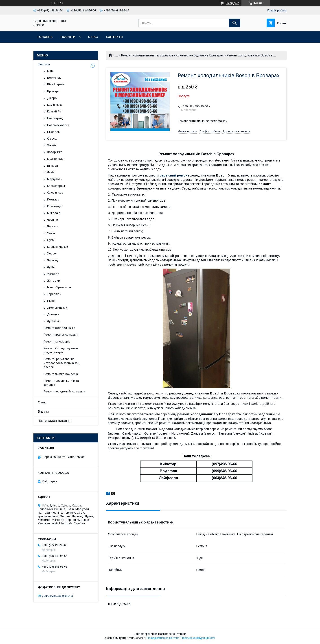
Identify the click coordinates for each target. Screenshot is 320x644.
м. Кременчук (53, 206)
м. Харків (50, 145)
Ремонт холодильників (59, 328)
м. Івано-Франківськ (57, 287)
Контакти (114, 37)
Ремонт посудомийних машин (64, 391)
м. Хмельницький (55, 308)
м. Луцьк (49, 267)
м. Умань (50, 233)
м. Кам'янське (53, 105)
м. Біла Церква (54, 84)
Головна (45, 37)
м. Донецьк (51, 314)
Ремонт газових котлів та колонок (61, 383)
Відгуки (43, 411)
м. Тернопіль (52, 294)
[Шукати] (235, 23)
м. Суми (49, 240)
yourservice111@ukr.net (57, 596)
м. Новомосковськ (56, 125)
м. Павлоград (53, 118)
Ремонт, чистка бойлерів (61, 374)
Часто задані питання (54, 421)
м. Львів (49, 172)
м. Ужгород (52, 274)
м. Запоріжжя (53, 152)
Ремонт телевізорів (57, 341)
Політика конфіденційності (198, 638)
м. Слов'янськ (53, 193)
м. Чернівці (51, 260)
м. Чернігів (51, 220)
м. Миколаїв (52, 213)
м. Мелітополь (54, 159)
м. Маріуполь (53, 179)
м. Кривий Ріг (53, 111)
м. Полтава (51, 199)
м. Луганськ (52, 321)
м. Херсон (50, 253)
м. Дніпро (50, 98)
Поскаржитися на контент (163, 638)
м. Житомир (52, 281)
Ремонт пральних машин (61, 335)
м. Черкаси (51, 226)
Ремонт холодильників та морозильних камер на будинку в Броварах (172, 55)
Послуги (68, 37)
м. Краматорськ (55, 186)
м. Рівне (49, 301)
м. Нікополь (52, 132)
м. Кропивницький (56, 247)
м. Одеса (50, 139)
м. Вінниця (51, 166)
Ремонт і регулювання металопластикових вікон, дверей (62, 363)
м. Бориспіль (53, 78)
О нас (93, 37)
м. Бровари (52, 91)
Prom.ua (181, 634)
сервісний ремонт (174, 175)
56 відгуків (232, 3)
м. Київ (48, 71)
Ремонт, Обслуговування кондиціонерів (61, 350)
